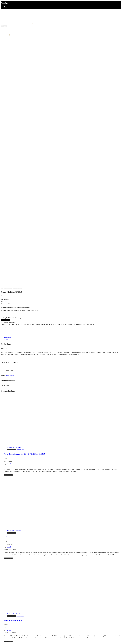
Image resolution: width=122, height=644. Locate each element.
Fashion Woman (8, 498)
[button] (12, 199)
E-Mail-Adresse (5, 613)
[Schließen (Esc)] (2, 639)
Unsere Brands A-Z (8, 38)
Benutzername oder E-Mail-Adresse (10, 591)
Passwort (3, 594)
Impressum (7, 487)
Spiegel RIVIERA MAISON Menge (12, 67)
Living (6, 11)
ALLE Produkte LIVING (34, 74)
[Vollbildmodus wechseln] (9, 639)
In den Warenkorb (5, 69)
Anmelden (4, 601)
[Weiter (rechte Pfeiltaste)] (6, 642)
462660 (76, 74)
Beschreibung (7, 87)
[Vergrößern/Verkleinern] (13, 639)
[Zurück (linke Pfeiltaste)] (2, 642)
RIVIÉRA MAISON (18, 38)
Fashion (6, 13)
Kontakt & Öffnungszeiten (11, 483)
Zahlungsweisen (8, 510)
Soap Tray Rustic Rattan (13, 453)
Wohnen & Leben (61, 74)
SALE (5, 16)
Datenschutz (7, 519)
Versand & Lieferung (9, 513)
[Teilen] (6, 639)
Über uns (6, 485)
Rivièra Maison (8, 9)
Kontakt (6, 20)
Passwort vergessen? (18, 598)
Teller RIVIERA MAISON (14, 370)
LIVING (43, 74)
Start (2, 38)
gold (79, 74)
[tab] (63, 87)
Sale (5, 502)
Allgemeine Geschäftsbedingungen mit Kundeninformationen (20, 515)
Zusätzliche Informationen (11, 89)
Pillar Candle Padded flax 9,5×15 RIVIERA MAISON (25, 203)
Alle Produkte (23, 74)
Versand (5, 51)
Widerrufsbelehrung (9, 517)
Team (5, 18)
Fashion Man (7, 500)
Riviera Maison (10, 125)
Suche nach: (4, 554)
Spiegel (94, 74)
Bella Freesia (9, 287)
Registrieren (14, 604)
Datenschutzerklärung (14, 620)
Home (5, 7)
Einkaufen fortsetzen (6, 548)
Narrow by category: (24, 557)
